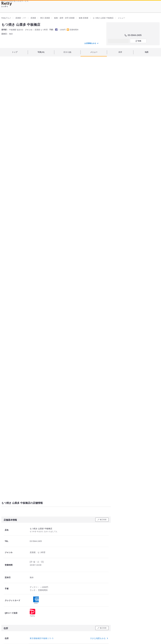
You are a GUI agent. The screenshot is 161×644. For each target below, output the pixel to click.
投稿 (139, 41)
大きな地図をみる (99, 638)
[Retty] (7, 4)
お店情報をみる (91, 43)
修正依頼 (103, 520)
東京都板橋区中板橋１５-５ (42, 638)
